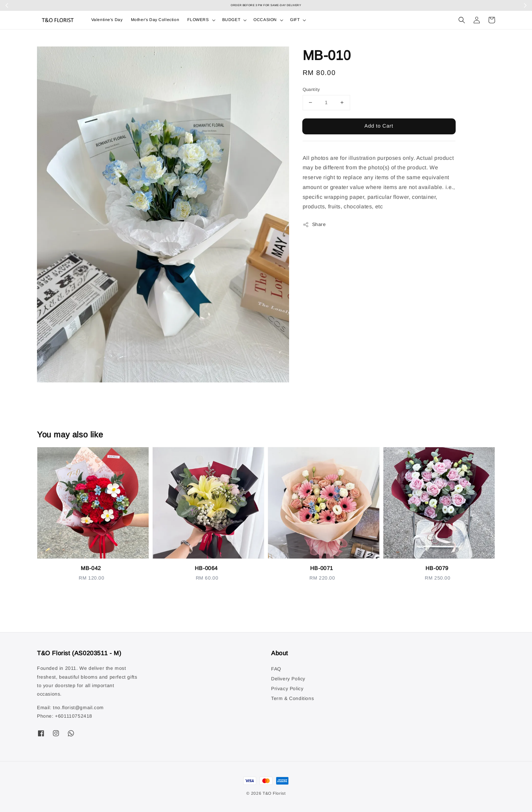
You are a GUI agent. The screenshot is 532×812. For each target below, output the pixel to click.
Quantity (311, 89)
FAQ (276, 669)
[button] (462, 20)
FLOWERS (198, 20)
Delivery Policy (288, 679)
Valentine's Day (107, 20)
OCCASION (265, 20)
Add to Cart (379, 126)
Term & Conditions (292, 698)
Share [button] (314, 225)
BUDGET (231, 20)
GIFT (295, 20)
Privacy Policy (287, 688)
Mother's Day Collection (155, 20)
